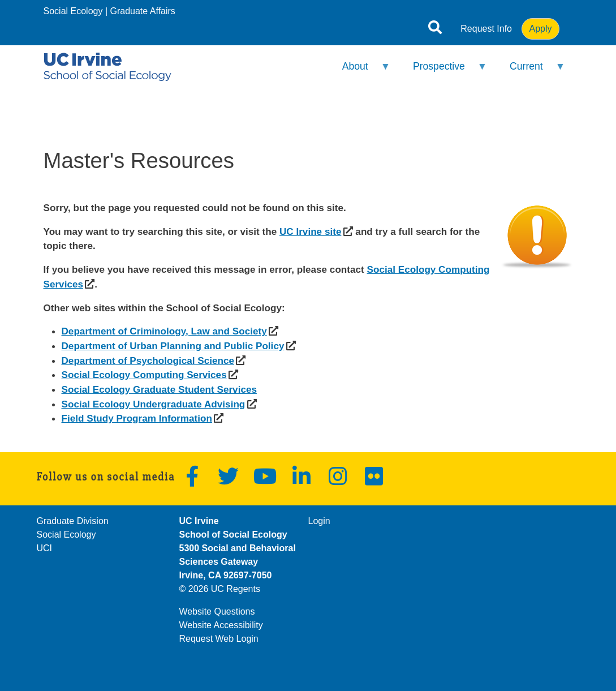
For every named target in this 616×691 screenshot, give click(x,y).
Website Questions (217, 611)
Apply (540, 29)
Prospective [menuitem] (443, 71)
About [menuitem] (359, 71)
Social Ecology (73, 11)
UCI (45, 548)
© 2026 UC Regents (220, 589)
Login (319, 521)
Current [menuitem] (530, 71)
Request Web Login (219, 639)
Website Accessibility (221, 625)
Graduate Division (73, 521)
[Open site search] (435, 29)
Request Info (486, 29)
